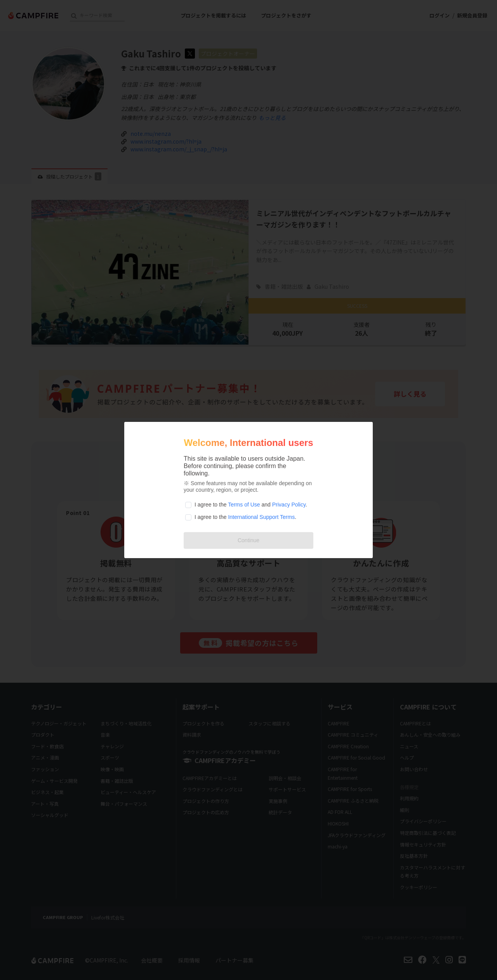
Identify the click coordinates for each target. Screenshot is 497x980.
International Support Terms (261, 517)
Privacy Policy (289, 505)
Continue (248, 540)
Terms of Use (244, 505)
